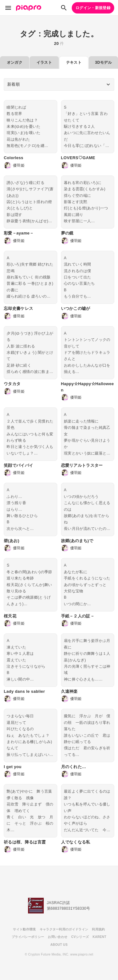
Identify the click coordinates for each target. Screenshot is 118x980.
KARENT (99, 937)
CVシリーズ (80, 937)
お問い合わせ (58, 937)
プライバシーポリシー (28, 937)
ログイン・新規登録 (93, 8)
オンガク (15, 62)
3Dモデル (103, 62)
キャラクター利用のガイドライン (64, 929)
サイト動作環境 (24, 929)
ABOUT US (59, 945)
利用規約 (98, 929)
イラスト (44, 62)
